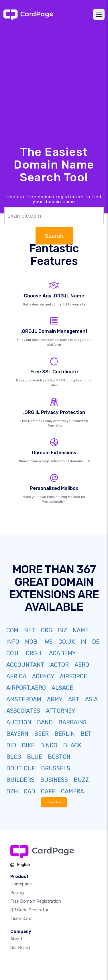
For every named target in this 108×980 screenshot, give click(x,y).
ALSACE (62, 688)
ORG (47, 630)
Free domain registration (36, 901)
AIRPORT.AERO (26, 688)
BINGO (49, 745)
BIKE (28, 745)
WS (49, 642)
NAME (81, 630)
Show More (54, 802)
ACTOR (59, 665)
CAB (30, 791)
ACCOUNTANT (25, 665)
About (16, 939)
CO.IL (13, 653)
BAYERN (17, 734)
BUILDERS (20, 780)
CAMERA (72, 791)
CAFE (48, 791)
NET (30, 630)
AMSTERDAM (24, 699)
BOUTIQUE (21, 768)
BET (86, 734)
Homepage (21, 884)
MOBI (32, 642)
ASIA (91, 699)
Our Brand (20, 947)
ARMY (55, 699)
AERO (82, 665)
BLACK (72, 745)
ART (74, 699)
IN (83, 642)
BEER (41, 734)
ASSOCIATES (23, 711)
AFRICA (16, 676)
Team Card (21, 918)
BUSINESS (54, 780)
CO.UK (67, 642)
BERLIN (65, 734)
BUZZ (81, 780)
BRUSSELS (56, 768)
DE (96, 642)
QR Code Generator (29, 910)
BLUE (35, 757)
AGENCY (43, 676)
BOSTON (59, 757)
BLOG (14, 757)
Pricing (17, 893)
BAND (45, 722)
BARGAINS (72, 722)
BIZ (62, 630)
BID (11, 745)
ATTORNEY (60, 711)
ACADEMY (62, 653)
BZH (12, 791)
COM (12, 630)
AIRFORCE (73, 676)
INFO (13, 642)
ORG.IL (35, 653)
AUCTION (19, 722)
